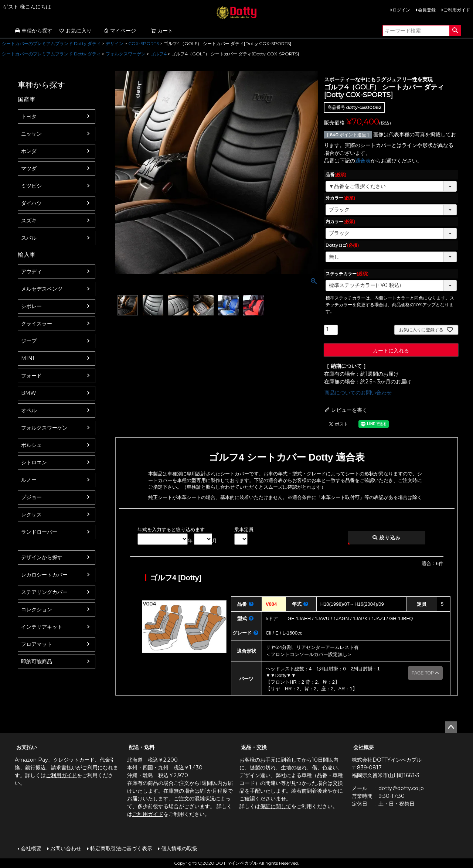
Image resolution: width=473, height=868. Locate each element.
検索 (455, 31)
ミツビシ (31, 186)
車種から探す (34, 31)
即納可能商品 (37, 662)
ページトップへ (451, 727)
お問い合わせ (66, 848)
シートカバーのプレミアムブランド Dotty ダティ (51, 43)
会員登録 (427, 10)
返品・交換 (254, 747)
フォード (31, 376)
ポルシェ (31, 445)
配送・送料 (142, 747)
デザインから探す (42, 557)
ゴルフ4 (159, 54)
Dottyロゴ (342, 245)
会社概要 (364, 747)
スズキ (29, 221)
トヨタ (29, 116)
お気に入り (75, 31)
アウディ (31, 271)
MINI (28, 358)
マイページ (120, 31)
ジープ (29, 341)
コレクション (37, 609)
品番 (336, 175)
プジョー (31, 497)
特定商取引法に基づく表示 (121, 848)
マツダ (29, 168)
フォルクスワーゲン (126, 54)
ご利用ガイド (457, 10)
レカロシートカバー (44, 575)
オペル (29, 410)
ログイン (401, 10)
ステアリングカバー (44, 592)
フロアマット (37, 644)
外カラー (340, 198)
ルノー (29, 480)
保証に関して (276, 806)
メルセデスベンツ (42, 289)
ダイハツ (31, 203)
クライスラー (37, 324)
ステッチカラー (347, 274)
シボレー (31, 306)
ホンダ (29, 151)
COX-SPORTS (144, 43)
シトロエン (34, 462)
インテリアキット (42, 627)
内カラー (340, 221)
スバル (29, 238)
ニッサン (31, 134)
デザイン (115, 43)
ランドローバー (39, 532)
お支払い (27, 747)
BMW (29, 393)
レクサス (31, 515)
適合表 (363, 161)
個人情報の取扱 (179, 848)
